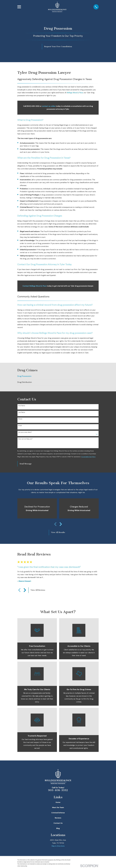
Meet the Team (58, 807)
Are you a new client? (25, 432)
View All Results (58, 532)
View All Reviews (38, 590)
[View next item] (61, 524)
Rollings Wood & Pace (75, 93)
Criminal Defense (58, 813)
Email (20, 426)
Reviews (58, 818)
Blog (58, 828)
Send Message (26, 464)
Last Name (22, 412)
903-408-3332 (58, 790)
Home (58, 802)
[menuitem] (58, 376)
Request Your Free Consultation (58, 47)
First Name (22, 406)
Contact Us (58, 823)
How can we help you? (25, 439)
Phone (20, 419)
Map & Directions (58, 846)
